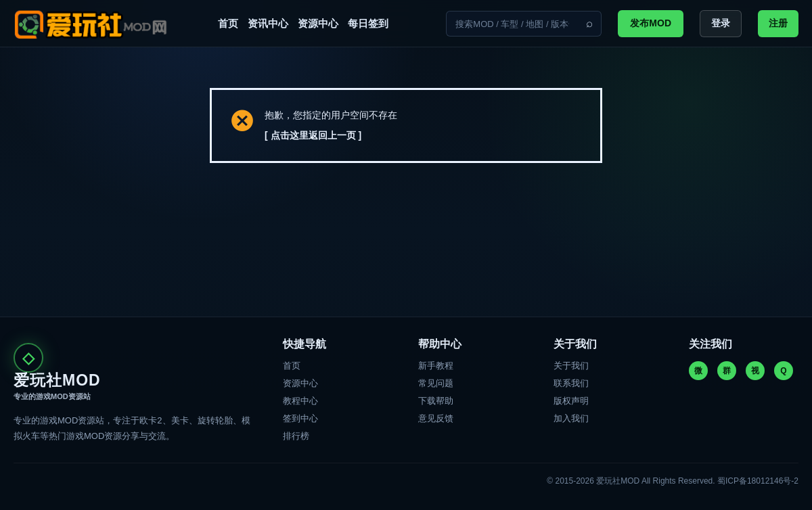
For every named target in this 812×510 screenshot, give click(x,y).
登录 (721, 23)
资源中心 (318, 23)
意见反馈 (436, 418)
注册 (778, 23)
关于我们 (571, 366)
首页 (228, 23)
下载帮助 (436, 401)
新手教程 (436, 366)
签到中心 (300, 418)
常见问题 (436, 383)
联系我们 (571, 383)
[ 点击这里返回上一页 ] (313, 135)
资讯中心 (268, 23)
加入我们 (571, 418)
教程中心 (300, 401)
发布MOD (651, 23)
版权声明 (571, 401)
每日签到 (368, 23)
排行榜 (296, 436)
